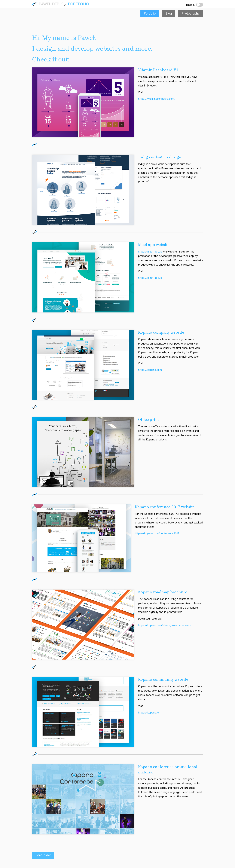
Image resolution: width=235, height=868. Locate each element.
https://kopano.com (150, 370)
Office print (149, 420)
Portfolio (79, 4)
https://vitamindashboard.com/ (157, 99)
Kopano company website (161, 333)
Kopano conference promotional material (168, 770)
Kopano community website (163, 680)
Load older (43, 855)
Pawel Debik (51, 5)
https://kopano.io (148, 713)
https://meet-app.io (150, 252)
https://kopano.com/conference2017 (157, 534)
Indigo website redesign (160, 158)
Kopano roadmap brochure (163, 592)
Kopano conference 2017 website (165, 507)
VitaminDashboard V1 (158, 70)
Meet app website (154, 245)
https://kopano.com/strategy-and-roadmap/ (165, 626)
